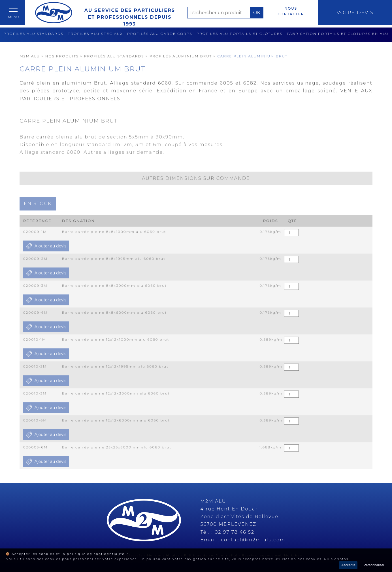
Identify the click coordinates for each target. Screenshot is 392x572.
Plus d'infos (336, 559)
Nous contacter (291, 11)
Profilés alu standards (33, 34)
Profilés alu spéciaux (95, 34)
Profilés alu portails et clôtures (240, 34)
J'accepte (348, 565)
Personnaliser (374, 565)
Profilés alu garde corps (160, 34)
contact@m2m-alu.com (253, 540)
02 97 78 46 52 (235, 532)
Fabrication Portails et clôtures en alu (337, 34)
